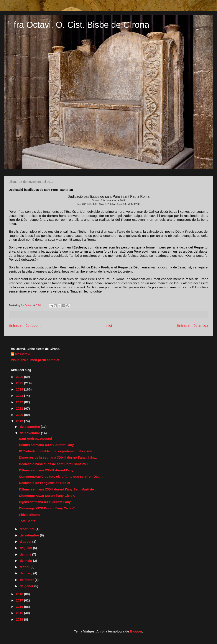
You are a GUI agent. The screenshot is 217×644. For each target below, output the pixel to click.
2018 (20, 594)
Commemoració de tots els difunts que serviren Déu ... (61, 476)
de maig (26, 561)
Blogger (136, 631)
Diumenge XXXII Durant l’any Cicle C (47, 496)
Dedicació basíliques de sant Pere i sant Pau (53, 464)
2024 (20, 389)
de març (26, 573)
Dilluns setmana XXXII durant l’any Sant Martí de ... (58, 489)
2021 (20, 408)
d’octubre (28, 529)
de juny (26, 554)
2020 (20, 415)
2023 (20, 396)
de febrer (27, 580)
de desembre (30, 427)
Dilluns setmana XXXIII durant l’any (46, 470)
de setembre (30, 535)
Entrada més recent (25, 326)
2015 (20, 613)
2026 (20, 377)
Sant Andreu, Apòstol (36, 439)
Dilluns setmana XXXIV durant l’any (47, 445)
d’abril (25, 567)
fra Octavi (23, 354)
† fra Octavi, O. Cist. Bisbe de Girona (78, 25)
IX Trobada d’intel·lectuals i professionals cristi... (57, 451)
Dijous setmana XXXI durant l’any (45, 502)
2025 (20, 383)
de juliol (26, 548)
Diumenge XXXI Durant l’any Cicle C (47, 508)
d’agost (26, 542)
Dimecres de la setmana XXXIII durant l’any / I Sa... (58, 457)
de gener (27, 586)
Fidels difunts (30, 515)
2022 (20, 402)
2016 (20, 607)
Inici (109, 326)
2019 (20, 421)
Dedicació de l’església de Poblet (45, 483)
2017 (20, 600)
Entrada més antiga (192, 326)
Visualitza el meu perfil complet (35, 360)
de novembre (30, 433)
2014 (20, 619)
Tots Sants (27, 521)
